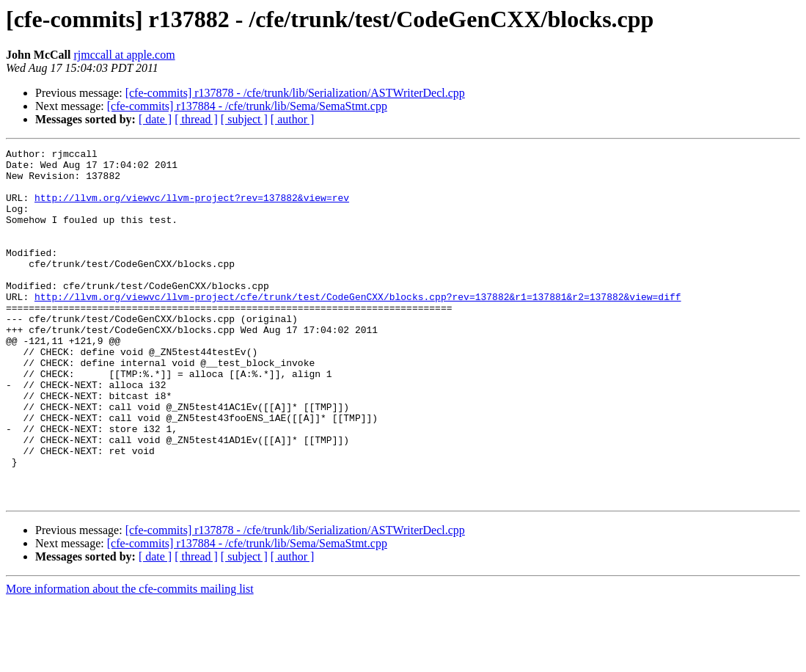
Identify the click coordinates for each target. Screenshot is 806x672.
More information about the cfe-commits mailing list (130, 659)
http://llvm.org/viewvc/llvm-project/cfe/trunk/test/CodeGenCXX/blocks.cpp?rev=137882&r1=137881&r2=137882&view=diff (358, 327)
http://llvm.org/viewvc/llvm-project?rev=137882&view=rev (192, 208)
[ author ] (293, 119)
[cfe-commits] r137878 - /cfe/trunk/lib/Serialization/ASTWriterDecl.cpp (295, 93)
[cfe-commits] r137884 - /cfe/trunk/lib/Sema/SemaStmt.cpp (247, 106)
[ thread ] (196, 119)
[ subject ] (244, 119)
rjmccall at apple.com (124, 55)
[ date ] (155, 119)
